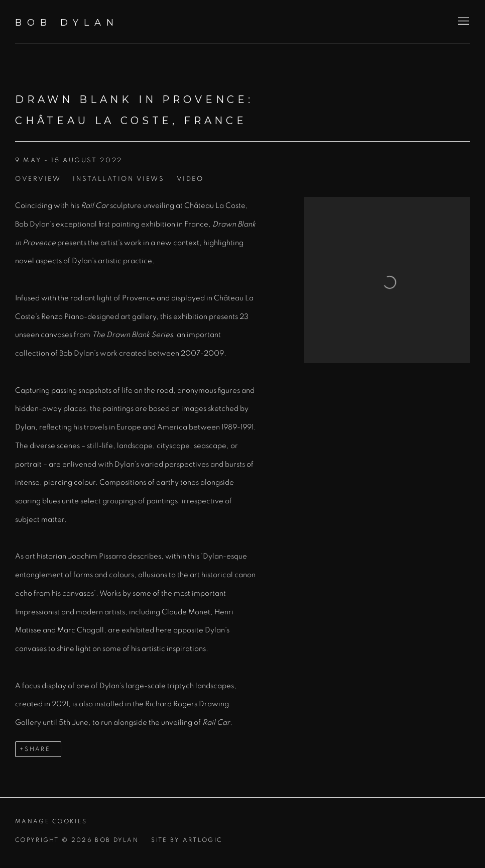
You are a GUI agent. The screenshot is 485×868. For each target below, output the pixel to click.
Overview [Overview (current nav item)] (38, 179)
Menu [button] (462, 22)
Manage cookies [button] (51, 822)
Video (190, 179)
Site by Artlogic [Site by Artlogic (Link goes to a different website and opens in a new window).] (187, 840)
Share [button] (37, 749)
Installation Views (118, 179)
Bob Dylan (67, 23)
